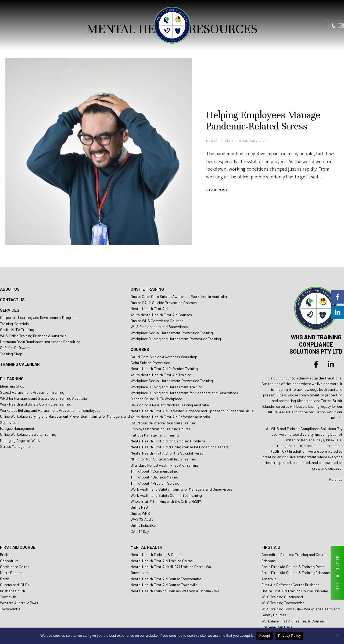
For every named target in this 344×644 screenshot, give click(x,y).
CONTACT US (12, 279)
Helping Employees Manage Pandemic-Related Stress (247, 110)
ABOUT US (10, 268)
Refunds (336, 458)
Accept (265, 636)
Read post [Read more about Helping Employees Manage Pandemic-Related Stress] (199, 180)
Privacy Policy (289, 636)
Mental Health (202, 131)
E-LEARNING (12, 358)
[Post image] (89, 141)
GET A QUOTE (337, 573)
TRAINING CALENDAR (20, 343)
